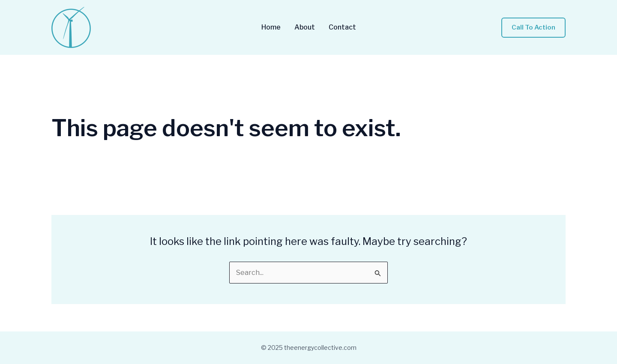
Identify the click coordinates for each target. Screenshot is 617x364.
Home (271, 27)
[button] (533, 28)
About (305, 27)
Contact (342, 27)
